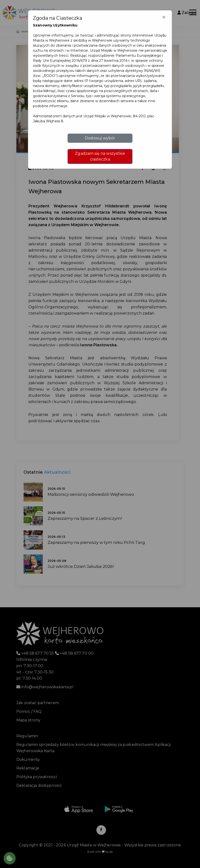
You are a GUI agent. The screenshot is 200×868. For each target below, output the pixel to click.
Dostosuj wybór (100, 138)
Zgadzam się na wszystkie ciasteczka (100, 156)
